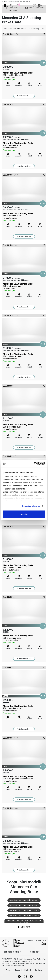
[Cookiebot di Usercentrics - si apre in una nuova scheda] (34, 464)
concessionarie (11, 952)
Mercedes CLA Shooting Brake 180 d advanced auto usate (24, 922)
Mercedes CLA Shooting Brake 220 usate (24, 910)
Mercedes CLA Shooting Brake (24, 76)
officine (34, 952)
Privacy (9, 970)
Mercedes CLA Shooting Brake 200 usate (24, 905)
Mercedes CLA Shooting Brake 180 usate (24, 900)
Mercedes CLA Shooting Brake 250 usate (24, 916)
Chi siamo (38, 970)
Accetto (24, 514)
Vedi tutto (24, 927)
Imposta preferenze (31, 506)
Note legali (27, 970)
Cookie (17, 970)
